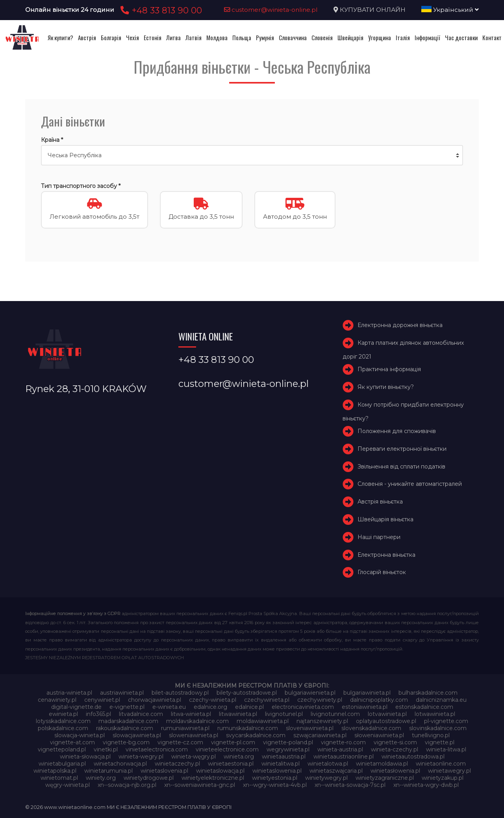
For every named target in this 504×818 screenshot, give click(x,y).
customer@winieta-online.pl (271, 10)
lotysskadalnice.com (63, 721)
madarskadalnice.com (128, 721)
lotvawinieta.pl (387, 714)
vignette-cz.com (180, 742)
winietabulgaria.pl (62, 764)
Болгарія (111, 37)
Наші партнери (379, 537)
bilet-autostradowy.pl (180, 693)
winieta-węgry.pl (194, 757)
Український (450, 10)
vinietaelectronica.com (157, 749)
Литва (173, 37)
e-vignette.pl (127, 707)
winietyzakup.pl (443, 778)
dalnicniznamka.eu (441, 700)
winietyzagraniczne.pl (385, 778)
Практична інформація (389, 369)
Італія (403, 37)
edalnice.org (210, 707)
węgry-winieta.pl (68, 785)
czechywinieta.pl (267, 700)
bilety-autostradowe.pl (247, 693)
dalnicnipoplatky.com (379, 700)
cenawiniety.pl (57, 700)
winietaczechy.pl (177, 764)
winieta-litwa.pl (446, 749)
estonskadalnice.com (424, 707)
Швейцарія (350, 37)
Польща (242, 37)
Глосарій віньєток (382, 572)
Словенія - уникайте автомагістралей (410, 484)
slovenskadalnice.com (371, 728)
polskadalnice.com (63, 728)
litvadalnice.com (141, 714)
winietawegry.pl (449, 771)
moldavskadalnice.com (197, 721)
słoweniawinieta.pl (379, 735)
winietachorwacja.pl (120, 764)
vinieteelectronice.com (227, 749)
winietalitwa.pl (281, 764)
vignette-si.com (395, 742)
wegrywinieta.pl (288, 749)
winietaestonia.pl (231, 764)
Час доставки (461, 37)
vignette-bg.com (126, 742)
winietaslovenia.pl (164, 771)
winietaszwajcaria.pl (336, 771)
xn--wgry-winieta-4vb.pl (275, 785)
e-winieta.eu (169, 707)
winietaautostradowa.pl (413, 757)
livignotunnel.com (335, 714)
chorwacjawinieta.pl (155, 700)
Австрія (87, 37)
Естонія (153, 37)
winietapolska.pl (55, 771)
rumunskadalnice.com (248, 728)
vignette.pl (440, 742)
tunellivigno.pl (431, 735)
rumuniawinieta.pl (185, 728)
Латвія (194, 37)
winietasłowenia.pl (395, 771)
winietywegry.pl (326, 778)
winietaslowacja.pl (220, 771)
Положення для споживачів (397, 431)
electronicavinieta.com (303, 707)
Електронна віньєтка (386, 555)
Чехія (132, 37)
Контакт (492, 37)
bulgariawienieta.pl (310, 693)
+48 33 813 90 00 (160, 10)
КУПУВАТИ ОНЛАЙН (373, 10)
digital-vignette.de (76, 707)
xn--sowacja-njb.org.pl (127, 785)
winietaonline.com (441, 764)
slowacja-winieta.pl (80, 735)
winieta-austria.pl (340, 749)
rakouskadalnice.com (125, 728)
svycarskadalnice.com (256, 735)
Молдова (217, 37)
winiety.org (101, 778)
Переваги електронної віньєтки (402, 449)
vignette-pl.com (233, 742)
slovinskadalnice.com (438, 728)
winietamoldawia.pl (382, 764)
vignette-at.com (72, 742)
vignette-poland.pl (288, 742)
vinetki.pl (106, 749)
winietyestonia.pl (275, 778)
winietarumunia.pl (108, 771)
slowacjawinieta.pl (137, 735)
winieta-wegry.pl (141, 757)
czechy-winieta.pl (213, 700)
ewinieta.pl (63, 714)
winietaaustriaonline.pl (344, 757)
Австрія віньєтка (380, 502)
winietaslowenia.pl (277, 771)
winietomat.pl (59, 778)
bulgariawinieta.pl (367, 693)
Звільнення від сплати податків (401, 467)
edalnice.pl (249, 707)
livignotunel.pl (284, 714)
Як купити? (60, 37)
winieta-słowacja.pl (85, 757)
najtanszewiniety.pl (322, 721)
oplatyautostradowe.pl (386, 721)
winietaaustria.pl (284, 757)
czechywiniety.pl (320, 700)
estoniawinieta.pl (365, 707)
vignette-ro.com (343, 742)
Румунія (265, 37)
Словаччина (293, 37)
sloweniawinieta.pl (194, 735)
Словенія (322, 37)
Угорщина (380, 37)
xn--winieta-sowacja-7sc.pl (350, 785)
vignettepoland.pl (62, 749)
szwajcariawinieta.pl (320, 735)
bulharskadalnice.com (428, 693)
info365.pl (98, 714)
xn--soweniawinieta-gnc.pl (200, 785)
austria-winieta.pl (69, 693)
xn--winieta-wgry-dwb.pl (426, 785)
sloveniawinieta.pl (310, 728)
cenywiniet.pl (102, 700)
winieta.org (239, 757)
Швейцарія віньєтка (385, 519)
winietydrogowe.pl (149, 778)
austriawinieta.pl (122, 693)
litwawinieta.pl (238, 714)
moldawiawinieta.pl (263, 721)
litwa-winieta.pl (191, 714)
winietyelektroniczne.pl (213, 778)
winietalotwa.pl (328, 764)
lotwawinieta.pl (435, 714)
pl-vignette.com (446, 721)
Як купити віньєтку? (386, 387)
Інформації (427, 37)
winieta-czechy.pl (395, 749)
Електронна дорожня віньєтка (400, 325)
